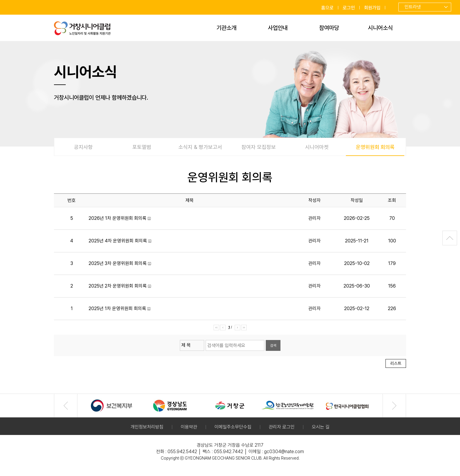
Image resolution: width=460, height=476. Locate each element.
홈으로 (327, 8)
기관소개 (226, 28)
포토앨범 (142, 147)
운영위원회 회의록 (375, 150)
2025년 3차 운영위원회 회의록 (118, 263)
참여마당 (329, 28)
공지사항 (83, 147)
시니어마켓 (317, 147)
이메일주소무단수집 (233, 427)
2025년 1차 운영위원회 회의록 (117, 308)
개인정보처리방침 (147, 427)
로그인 (349, 8)
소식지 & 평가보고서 (200, 147)
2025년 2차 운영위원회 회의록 (118, 286)
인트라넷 (413, 7)
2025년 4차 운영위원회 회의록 (118, 241)
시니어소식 (380, 28)
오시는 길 (321, 427)
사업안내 (278, 28)
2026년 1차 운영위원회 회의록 (117, 218)
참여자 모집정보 (259, 147)
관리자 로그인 (282, 427)
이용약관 (189, 427)
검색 (273, 346)
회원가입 (372, 8)
